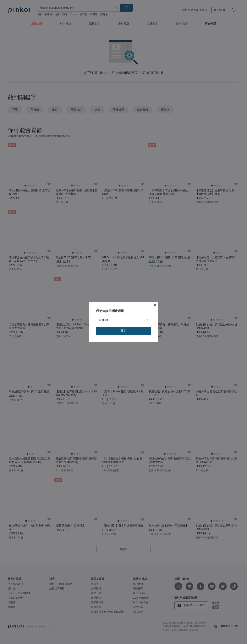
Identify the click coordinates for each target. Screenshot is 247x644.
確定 (123, 331)
